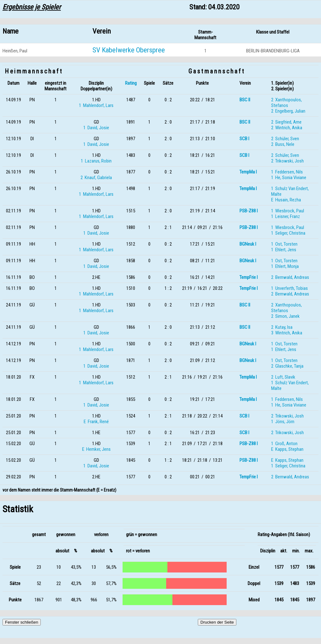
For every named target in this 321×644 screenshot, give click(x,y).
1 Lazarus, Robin (96, 161)
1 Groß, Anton (284, 444)
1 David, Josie (96, 128)
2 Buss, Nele (283, 144)
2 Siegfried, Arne (286, 122)
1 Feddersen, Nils (287, 172)
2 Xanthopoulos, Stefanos (287, 103)
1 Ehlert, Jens (284, 250)
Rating (131, 83)
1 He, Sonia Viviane (289, 178)
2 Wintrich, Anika (287, 128)
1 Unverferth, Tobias (289, 288)
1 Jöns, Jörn (283, 422)
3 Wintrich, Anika (287, 333)
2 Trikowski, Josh (287, 161)
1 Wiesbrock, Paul (288, 211)
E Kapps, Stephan (287, 449)
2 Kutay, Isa (282, 327)
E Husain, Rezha (286, 200)
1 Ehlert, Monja (285, 266)
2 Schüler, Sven (285, 139)
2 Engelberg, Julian (288, 111)
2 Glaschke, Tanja (287, 366)
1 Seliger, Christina (288, 233)
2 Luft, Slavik (283, 377)
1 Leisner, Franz (286, 216)
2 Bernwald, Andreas (290, 277)
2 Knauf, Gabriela (96, 178)
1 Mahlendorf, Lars (96, 105)
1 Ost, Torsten (284, 244)
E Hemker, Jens (96, 449)
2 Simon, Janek (285, 316)
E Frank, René (96, 422)
